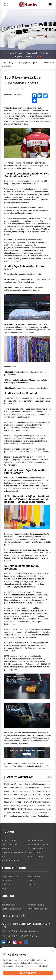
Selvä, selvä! (28, 973)
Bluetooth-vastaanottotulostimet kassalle (25, 764)
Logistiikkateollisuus (11, 909)
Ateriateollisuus (9, 905)
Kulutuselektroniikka (38, 844)
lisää (49, 777)
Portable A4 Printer (11, 860)
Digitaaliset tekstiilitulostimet (15, 852)
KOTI (4, 62)
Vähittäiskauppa (36, 905)
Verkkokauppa (35, 877)
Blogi (39, 57)
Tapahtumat (32, 53)
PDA (4, 856)
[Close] (53, 951)
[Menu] (50, 4)
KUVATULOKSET (36, 856)
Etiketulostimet (35, 840)
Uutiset (29, 57)
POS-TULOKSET (9, 840)
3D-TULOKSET (35, 852)
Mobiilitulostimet (10, 844)
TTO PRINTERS (36, 848)
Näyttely (18, 57)
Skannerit (6, 848)
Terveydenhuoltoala (38, 909)
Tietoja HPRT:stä (15, 53)
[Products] (6, 4)
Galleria (45, 53)
